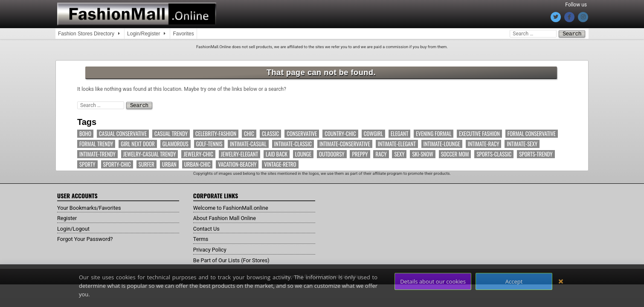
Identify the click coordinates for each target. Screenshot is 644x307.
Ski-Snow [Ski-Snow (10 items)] (422, 153)
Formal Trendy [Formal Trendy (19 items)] (96, 143)
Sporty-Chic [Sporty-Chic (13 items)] (117, 164)
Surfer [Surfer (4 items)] (146, 164)
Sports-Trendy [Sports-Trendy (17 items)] (536, 153)
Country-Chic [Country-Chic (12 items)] (340, 133)
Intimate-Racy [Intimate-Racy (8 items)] (484, 143)
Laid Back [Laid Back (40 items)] (277, 153)
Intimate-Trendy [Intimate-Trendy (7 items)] (97, 153)
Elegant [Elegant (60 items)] (399, 133)
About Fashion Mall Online (228, 217)
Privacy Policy (212, 249)
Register (68, 217)
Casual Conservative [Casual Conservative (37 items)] (123, 133)
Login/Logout (75, 228)
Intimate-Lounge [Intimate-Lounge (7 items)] (442, 143)
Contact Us (208, 228)
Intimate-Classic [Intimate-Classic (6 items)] (293, 143)
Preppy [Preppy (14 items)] (360, 153)
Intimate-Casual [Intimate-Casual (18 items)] (248, 143)
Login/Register (144, 34)
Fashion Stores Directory (86, 34)
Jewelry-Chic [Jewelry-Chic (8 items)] (198, 153)
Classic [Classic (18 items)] (270, 133)
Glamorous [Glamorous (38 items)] (176, 143)
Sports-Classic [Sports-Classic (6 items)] (494, 153)
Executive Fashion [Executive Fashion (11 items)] (479, 133)
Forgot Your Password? (88, 238)
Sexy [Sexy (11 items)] (399, 153)
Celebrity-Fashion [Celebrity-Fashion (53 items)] (216, 133)
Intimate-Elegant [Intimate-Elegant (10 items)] (397, 143)
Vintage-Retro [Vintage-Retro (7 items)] (280, 164)
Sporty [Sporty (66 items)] (87, 164)
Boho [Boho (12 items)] (85, 133)
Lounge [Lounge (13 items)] (303, 153)
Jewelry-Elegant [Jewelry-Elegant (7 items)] (239, 153)
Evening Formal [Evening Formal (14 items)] (434, 133)
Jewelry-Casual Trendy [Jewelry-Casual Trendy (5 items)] (150, 153)
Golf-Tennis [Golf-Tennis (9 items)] (209, 143)
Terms (202, 238)
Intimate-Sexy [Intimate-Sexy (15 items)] (522, 143)
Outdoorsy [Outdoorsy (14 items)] (332, 153)
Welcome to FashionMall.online (235, 207)
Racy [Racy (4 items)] (381, 153)
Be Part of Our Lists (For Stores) (235, 259)
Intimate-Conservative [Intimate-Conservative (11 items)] (345, 143)
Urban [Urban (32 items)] (169, 164)
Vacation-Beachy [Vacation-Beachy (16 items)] (237, 164)
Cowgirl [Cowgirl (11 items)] (373, 133)
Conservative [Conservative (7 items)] (302, 133)
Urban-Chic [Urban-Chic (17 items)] (197, 164)
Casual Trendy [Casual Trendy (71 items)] (171, 133)
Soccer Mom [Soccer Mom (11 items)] (455, 153)
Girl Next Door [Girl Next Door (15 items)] (138, 143)
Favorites (183, 34)
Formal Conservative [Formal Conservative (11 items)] (532, 133)
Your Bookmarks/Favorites (92, 207)
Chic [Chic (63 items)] (249, 133)
